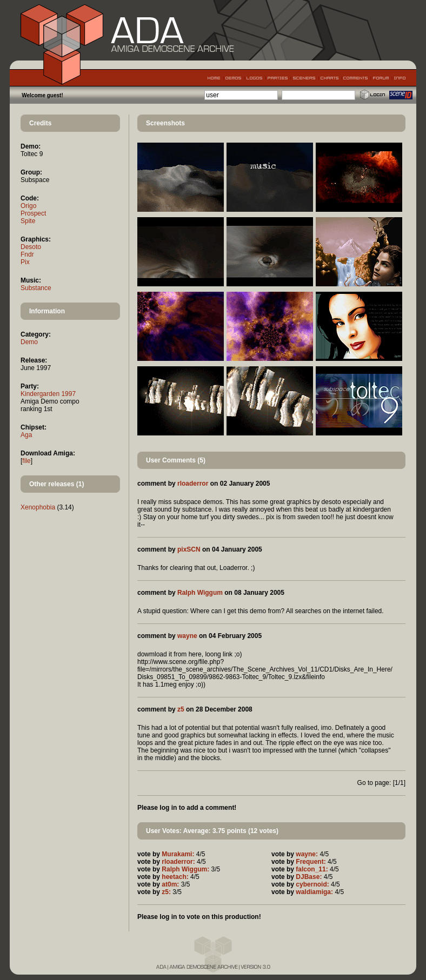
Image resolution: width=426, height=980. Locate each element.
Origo (28, 206)
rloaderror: (178, 862)
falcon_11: (312, 869)
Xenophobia (38, 507)
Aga (26, 435)
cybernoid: (312, 884)
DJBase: (309, 877)
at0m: (170, 884)
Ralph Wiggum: (185, 869)
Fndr (27, 254)
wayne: (307, 854)
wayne (187, 636)
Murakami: (178, 854)
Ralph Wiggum (200, 593)
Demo (29, 342)
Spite (28, 221)
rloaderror (193, 484)
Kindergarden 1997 (48, 394)
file (26, 461)
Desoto (31, 247)
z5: (166, 892)
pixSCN (189, 549)
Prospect (33, 213)
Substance (36, 288)
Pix (25, 262)
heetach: (175, 877)
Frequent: (311, 862)
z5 (181, 709)
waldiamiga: (314, 892)
